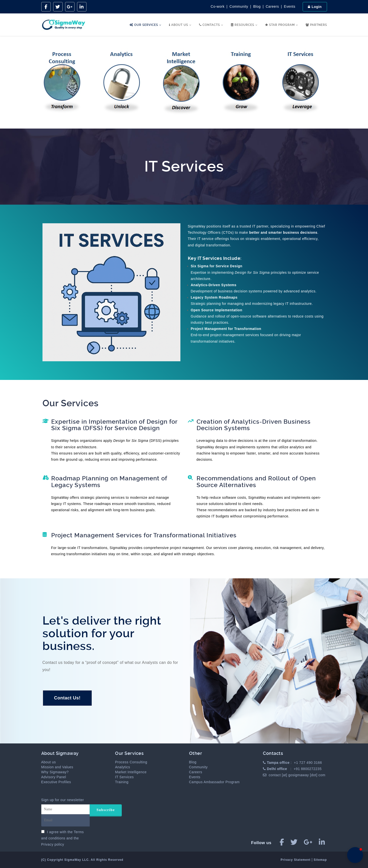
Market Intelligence (131, 772)
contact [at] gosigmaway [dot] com (297, 775)
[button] (355, 855)
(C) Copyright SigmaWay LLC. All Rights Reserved (82, 860)
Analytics (123, 767)
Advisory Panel (54, 777)
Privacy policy (53, 844)
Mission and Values (57, 767)
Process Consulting (131, 762)
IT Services (124, 777)
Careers (272, 6)
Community (239, 6)
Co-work (218, 6)
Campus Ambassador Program (214, 782)
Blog (257, 6)
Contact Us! (67, 698)
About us (49, 762)
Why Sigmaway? (55, 772)
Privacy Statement (296, 860)
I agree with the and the (63, 838)
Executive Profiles (56, 782)
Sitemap (320, 860)
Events (290, 6)
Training (122, 782)
